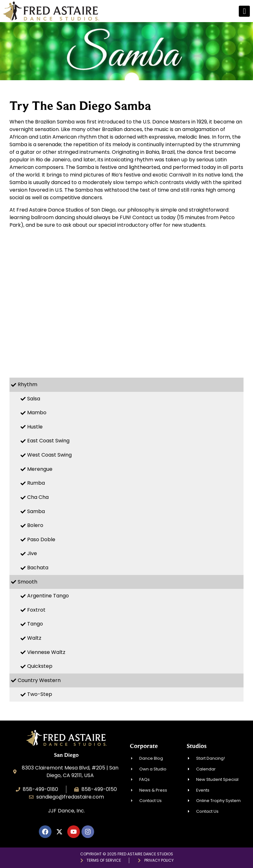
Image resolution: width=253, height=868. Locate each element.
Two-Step (40, 694)
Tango (35, 624)
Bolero (35, 525)
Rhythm (27, 384)
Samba (36, 511)
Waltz (34, 638)
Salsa (34, 399)
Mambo (37, 413)
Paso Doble (41, 539)
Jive (32, 553)
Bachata (38, 568)
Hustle (35, 427)
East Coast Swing (48, 441)
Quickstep (40, 666)
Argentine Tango (48, 596)
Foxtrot (36, 610)
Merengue (40, 469)
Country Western (39, 680)
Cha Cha (38, 497)
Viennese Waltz (46, 652)
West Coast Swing (49, 455)
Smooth (27, 582)
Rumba (36, 483)
